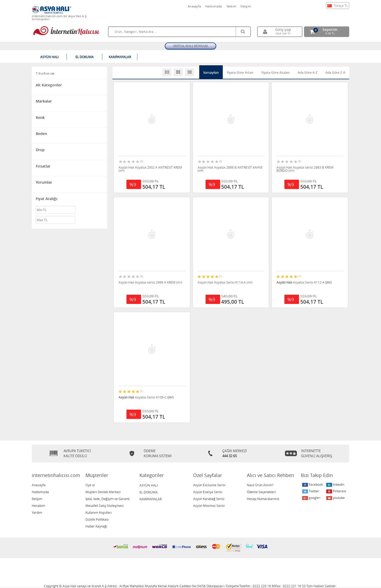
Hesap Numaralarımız (263, 499)
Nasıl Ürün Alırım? (260, 485)
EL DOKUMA (149, 492)
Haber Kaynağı (96, 526)
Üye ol (90, 485)
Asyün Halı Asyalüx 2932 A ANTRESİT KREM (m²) (150, 169)
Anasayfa (194, 6)
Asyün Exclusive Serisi (209, 485)
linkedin (335, 485)
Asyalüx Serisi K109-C (146, 397)
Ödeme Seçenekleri (261, 492)
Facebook (312, 485)
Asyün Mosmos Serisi (209, 506)
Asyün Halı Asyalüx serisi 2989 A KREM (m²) (150, 282)
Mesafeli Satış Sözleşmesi (105, 506)
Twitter (311, 491)
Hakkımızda (214, 6)
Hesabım (38, 506)
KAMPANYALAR (151, 499)
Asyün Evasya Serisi (208, 492)
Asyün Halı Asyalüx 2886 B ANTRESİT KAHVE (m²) (230, 169)
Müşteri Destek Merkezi (103, 492)
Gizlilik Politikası (97, 519)
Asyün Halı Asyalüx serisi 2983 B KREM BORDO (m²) (305, 169)
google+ (311, 498)
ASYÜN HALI (149, 485)
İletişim (246, 6)
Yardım (231, 6)
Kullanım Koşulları (99, 512)
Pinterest (336, 491)
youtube (335, 498)
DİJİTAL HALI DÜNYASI (191, 46)
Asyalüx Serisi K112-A (304, 282)
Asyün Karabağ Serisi (209, 499)
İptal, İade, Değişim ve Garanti (108, 499)
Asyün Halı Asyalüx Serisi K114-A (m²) (225, 282)
